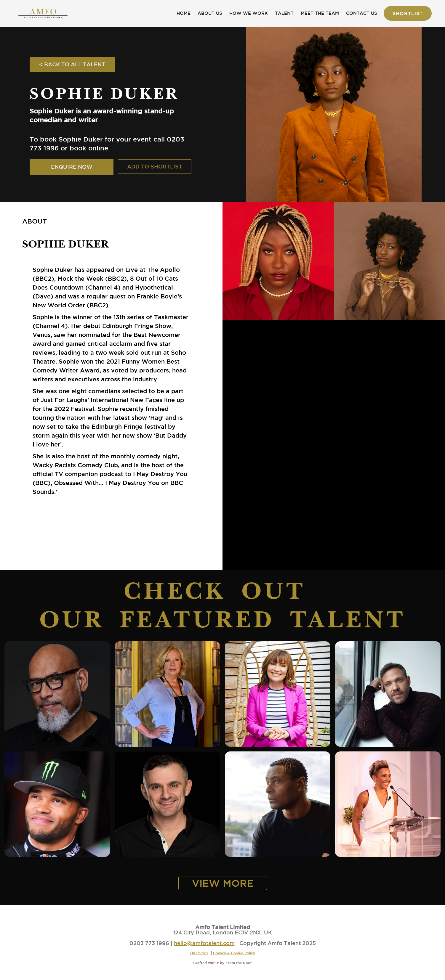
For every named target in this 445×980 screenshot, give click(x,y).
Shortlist (408, 13)
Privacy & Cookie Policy (234, 953)
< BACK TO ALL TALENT (72, 64)
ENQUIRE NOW (72, 167)
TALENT (284, 13)
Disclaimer (199, 953)
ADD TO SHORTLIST (155, 166)
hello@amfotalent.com (204, 943)
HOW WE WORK (249, 13)
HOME (184, 13)
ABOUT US (210, 13)
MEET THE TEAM (320, 13)
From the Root (239, 963)
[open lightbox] (278, 261)
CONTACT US (362, 13)
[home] (43, 13)
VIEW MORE (223, 883)
